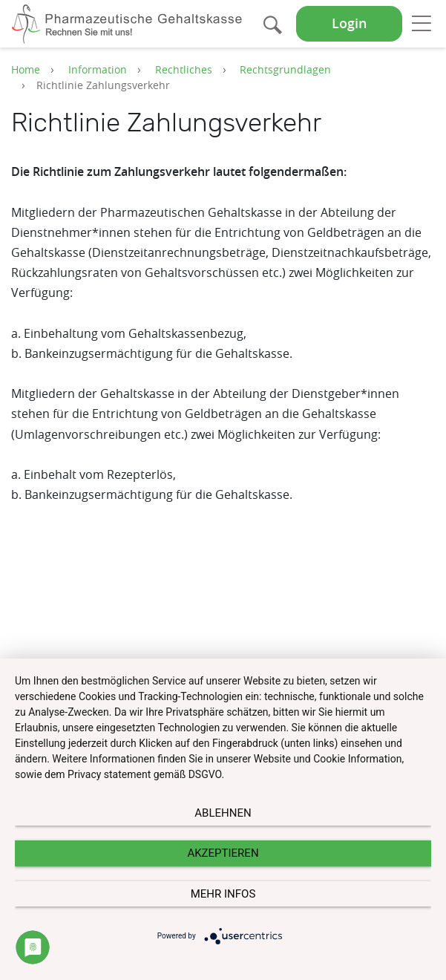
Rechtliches (184, 69)
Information (98, 69)
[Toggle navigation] (421, 23)
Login (349, 23)
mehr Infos (223, 894)
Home (26, 69)
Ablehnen (223, 813)
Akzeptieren (223, 853)
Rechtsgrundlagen (285, 69)
